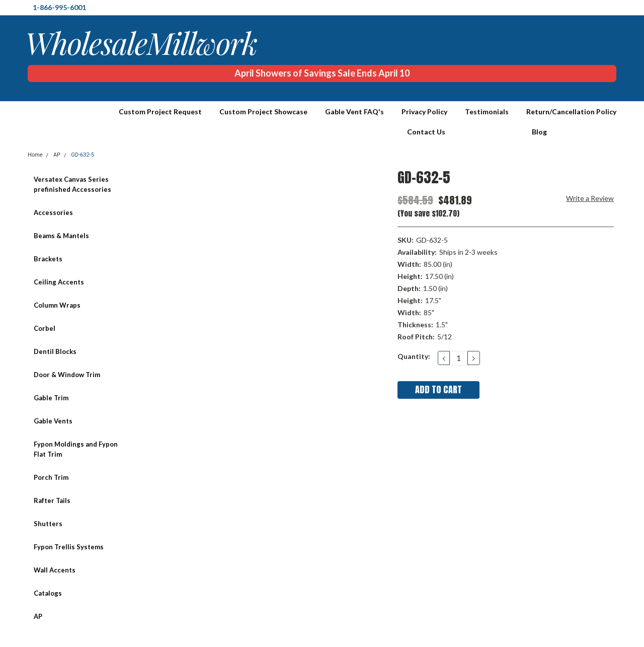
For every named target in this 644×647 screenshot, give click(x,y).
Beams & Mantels (61, 236)
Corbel (45, 328)
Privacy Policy (424, 112)
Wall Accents (55, 570)
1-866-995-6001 (59, 7)
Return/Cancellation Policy (571, 112)
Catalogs (48, 593)
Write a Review (590, 198)
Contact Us (426, 132)
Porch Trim (51, 477)
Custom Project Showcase (263, 112)
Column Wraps (57, 305)
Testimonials (487, 112)
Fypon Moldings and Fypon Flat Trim (76, 449)
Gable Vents (53, 421)
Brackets (48, 259)
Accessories (53, 212)
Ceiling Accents (59, 282)
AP (38, 616)
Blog (539, 132)
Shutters (48, 524)
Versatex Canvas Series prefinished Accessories (72, 184)
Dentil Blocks (55, 351)
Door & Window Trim (67, 375)
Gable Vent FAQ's (354, 112)
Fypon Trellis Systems (69, 547)
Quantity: (414, 356)
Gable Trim (51, 398)
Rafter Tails (52, 500)
